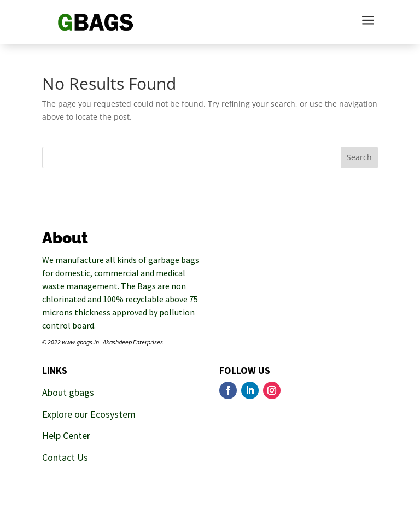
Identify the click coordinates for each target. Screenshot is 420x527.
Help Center (66, 435)
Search (359, 157)
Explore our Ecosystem (89, 414)
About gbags (68, 392)
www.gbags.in (80, 342)
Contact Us (65, 457)
